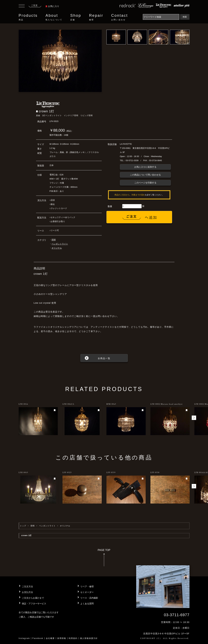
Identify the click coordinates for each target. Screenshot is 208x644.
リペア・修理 (87, 586)
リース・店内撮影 (89, 598)
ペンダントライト (60, 244)
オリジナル (57, 248)
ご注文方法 (27, 586)
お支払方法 (27, 592)
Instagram (24, 638)
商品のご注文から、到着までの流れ (130, 195)
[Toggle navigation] (22, 6)
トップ (23, 526)
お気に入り (52, 6)
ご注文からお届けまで (33, 598)
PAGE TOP (104, 559)
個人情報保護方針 (89, 638)
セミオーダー (87, 592)
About (54, 17)
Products (28, 17)
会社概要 (50, 638)
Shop (76, 17)
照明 (54, 240)
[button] (194, 418)
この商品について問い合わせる (145, 175)
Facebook (38, 638)
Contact (120, 17)
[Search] (161, 17)
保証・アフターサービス (34, 604)
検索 (185, 17)
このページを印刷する (145, 183)
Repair (96, 17)
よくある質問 (87, 604)
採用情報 (62, 638)
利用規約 (73, 638)
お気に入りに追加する (145, 167)
